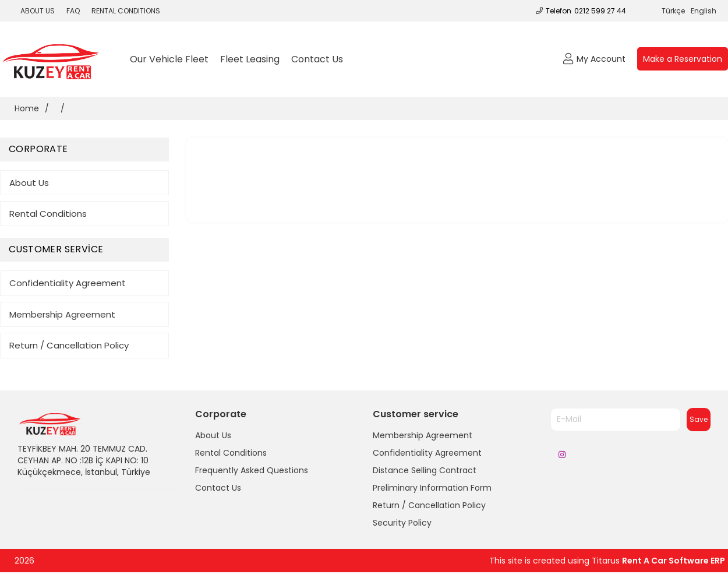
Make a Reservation (683, 59)
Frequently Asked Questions (252, 470)
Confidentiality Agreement (68, 283)
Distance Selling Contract (425, 470)
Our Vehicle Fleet (169, 59)
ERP (718, 561)
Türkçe (673, 11)
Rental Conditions (48, 214)
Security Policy (402, 523)
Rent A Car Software (666, 561)
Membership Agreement (62, 314)
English (704, 11)
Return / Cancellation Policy (69, 345)
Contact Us (317, 59)
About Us (29, 183)
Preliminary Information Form (432, 488)
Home (27, 108)
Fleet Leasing (250, 59)
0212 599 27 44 (600, 11)
